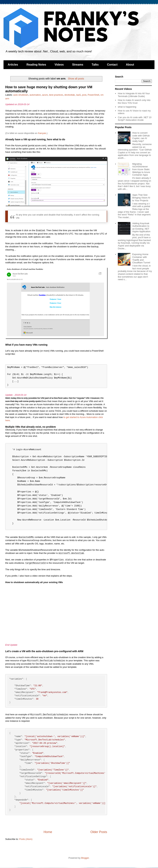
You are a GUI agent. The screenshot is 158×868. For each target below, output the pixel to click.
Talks (95, 65)
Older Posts (99, 832)
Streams (78, 65)
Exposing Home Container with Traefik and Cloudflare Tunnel (141, 258)
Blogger (85, 858)
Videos (59, 65)
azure (45, 95)
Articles (13, 65)
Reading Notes (36, 65)
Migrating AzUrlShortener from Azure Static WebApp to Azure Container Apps (141, 169)
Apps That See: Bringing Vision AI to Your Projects (141, 198)
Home (48, 832)
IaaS (78, 95)
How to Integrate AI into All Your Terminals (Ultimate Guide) (134, 95)
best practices (56, 95)
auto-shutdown (21, 95)
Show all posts (76, 79)
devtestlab (70, 95)
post (84, 95)
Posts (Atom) (26, 839)
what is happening (127, 107)
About (130, 65)
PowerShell (93, 95)
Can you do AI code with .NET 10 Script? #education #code (135, 119)
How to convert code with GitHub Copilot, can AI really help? (141, 137)
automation (35, 95)
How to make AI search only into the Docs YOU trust (134, 102)
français (42, 133)
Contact (112, 65)
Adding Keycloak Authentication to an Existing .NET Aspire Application (141, 227)
